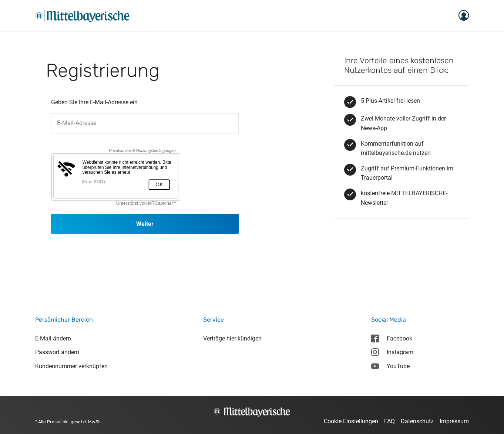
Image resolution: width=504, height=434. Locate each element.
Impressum (454, 421)
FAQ (389, 421)
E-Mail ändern (53, 338)
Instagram (392, 352)
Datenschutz (417, 421)
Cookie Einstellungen (351, 421)
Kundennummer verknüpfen (71, 366)
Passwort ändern (57, 352)
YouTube (390, 366)
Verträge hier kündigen (232, 338)
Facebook (392, 338)
